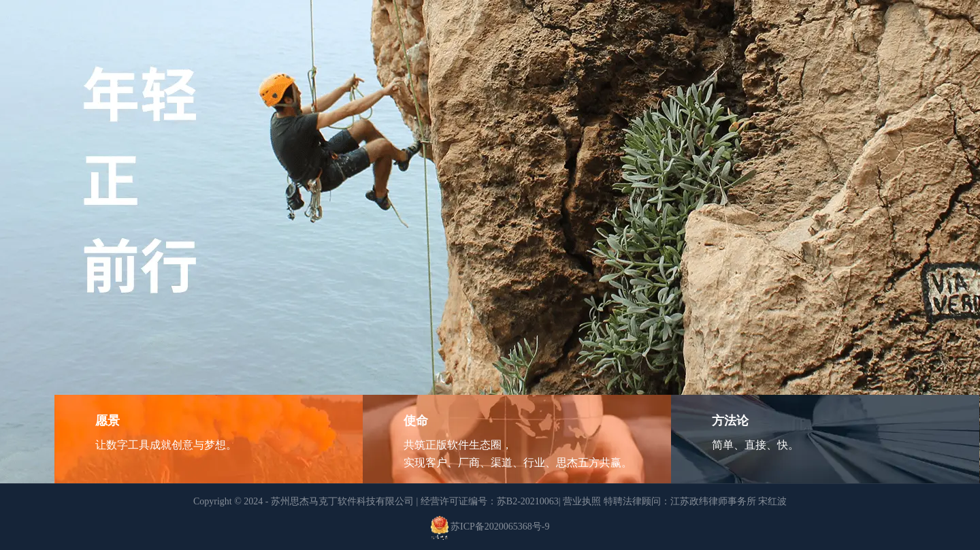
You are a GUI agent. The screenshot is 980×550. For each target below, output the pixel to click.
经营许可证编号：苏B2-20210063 (490, 501)
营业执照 (582, 501)
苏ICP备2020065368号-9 (500, 527)
